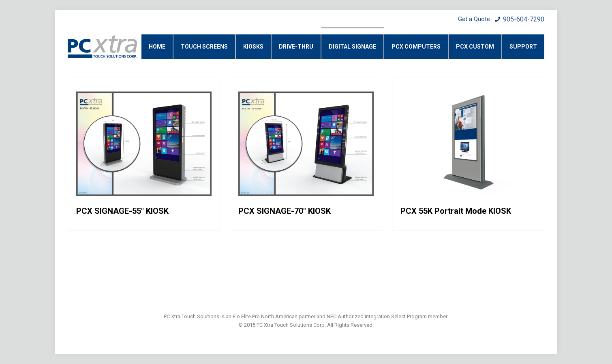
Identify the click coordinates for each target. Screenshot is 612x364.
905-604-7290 (524, 19)
